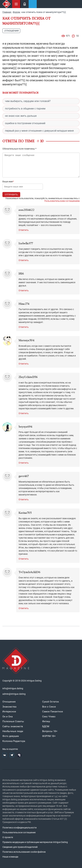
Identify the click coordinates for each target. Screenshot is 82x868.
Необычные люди (13, 731)
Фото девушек (11, 736)
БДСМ (46, 726)
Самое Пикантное (53, 712)
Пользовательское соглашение (19, 832)
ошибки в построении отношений (25, 123)
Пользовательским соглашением (62, 201)
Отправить (11, 195)
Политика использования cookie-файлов (24, 852)
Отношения (11, 31)
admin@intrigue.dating (14, 694)
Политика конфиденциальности (19, 828)
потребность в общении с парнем (25, 109)
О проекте (8, 837)
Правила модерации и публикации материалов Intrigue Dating (35, 842)
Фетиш (46, 721)
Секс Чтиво (49, 717)
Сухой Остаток (51, 702)
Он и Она (8, 717)
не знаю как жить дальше (21, 116)
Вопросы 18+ (50, 731)
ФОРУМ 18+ (49, 736)
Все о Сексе (49, 707)
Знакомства (9, 707)
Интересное (9, 712)
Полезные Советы (13, 721)
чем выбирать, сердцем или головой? (28, 101)
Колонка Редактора (14, 741)
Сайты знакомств (13, 726)
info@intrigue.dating (13, 688)
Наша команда (10, 857)
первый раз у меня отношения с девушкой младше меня (39, 131)
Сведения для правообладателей (20, 847)
